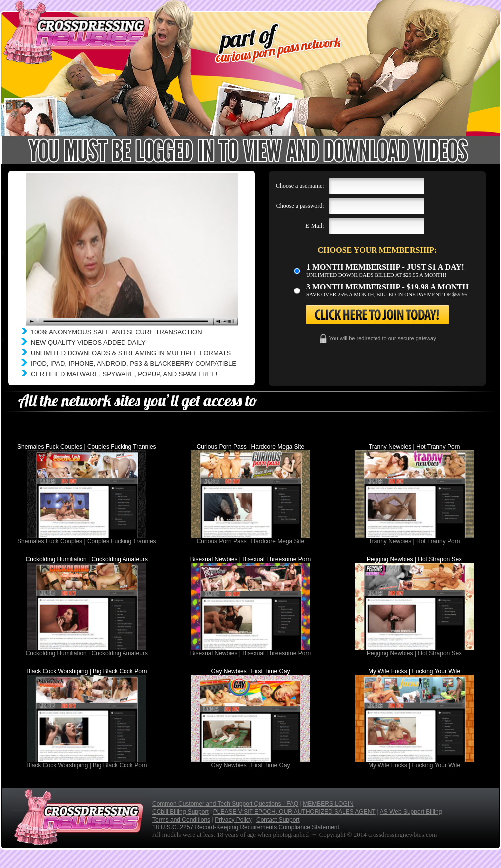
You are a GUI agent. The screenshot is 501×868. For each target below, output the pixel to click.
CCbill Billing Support (181, 812)
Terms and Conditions (181, 820)
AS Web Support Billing (411, 812)
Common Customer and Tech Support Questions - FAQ (225, 804)
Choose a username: (300, 186)
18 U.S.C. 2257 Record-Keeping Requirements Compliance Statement (246, 827)
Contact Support (278, 820)
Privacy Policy (233, 820)
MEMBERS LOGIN (328, 804)
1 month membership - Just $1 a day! (385, 267)
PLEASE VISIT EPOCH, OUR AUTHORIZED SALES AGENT (294, 812)
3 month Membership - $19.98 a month (387, 287)
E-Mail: (314, 226)
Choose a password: (300, 206)
